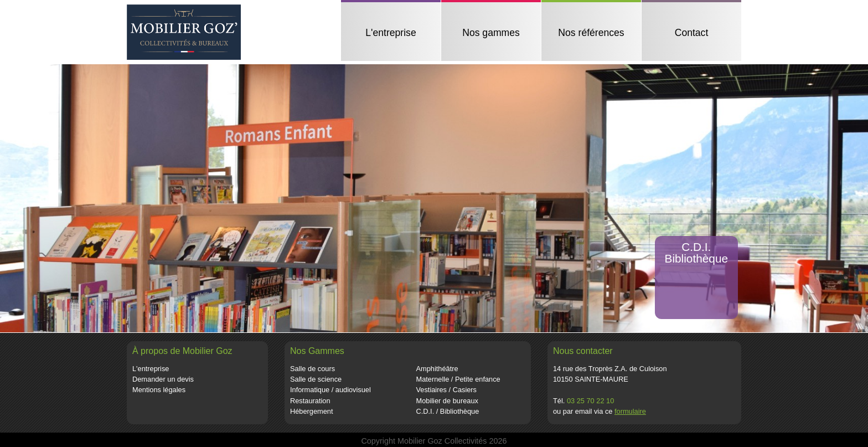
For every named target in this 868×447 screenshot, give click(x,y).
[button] (52, 198)
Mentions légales (159, 390)
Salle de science (316, 379)
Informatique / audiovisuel (330, 390)
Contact (692, 33)
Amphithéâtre (437, 369)
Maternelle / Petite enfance (458, 379)
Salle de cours (312, 369)
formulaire (630, 411)
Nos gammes (491, 33)
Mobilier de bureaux (447, 401)
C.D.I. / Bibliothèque (448, 411)
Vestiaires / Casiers (447, 390)
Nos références (591, 33)
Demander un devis (163, 379)
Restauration (310, 401)
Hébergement (312, 411)
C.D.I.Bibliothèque (696, 253)
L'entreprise (391, 33)
